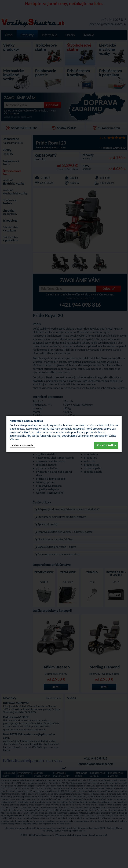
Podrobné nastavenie (22, 445)
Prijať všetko (106, 445)
